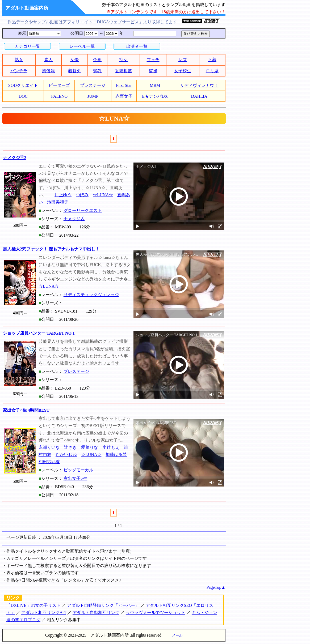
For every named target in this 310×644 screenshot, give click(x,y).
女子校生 (183, 71)
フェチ (153, 60)
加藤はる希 (116, 455)
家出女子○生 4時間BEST (26, 410)
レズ (183, 60)
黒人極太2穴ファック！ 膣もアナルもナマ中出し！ (51, 249)
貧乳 (97, 71)
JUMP (93, 96)
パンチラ (19, 71)
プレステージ (93, 85)
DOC (23, 96)
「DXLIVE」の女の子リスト (33, 605)
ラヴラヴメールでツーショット (156, 613)
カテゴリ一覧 (27, 46)
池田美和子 (58, 202)
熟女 (19, 60)
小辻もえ (111, 447)
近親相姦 (123, 71)
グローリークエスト (83, 210)
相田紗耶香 (49, 462)
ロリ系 (212, 71)
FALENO (59, 96)
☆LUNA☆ (103, 195)
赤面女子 (124, 96)
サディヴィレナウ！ (199, 85)
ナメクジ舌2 (15, 158)
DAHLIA (199, 96)
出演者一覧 (137, 46)
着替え (74, 71)
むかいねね (66, 455)
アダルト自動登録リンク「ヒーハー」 (103, 605)
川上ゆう (63, 195)
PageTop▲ (216, 587)
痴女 (123, 60)
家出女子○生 (76, 478)
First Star (124, 85)
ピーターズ (59, 85)
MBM (155, 85)
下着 (212, 60)
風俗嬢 (48, 71)
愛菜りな (90, 447)
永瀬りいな (49, 447)
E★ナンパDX (155, 96)
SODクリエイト (23, 85)
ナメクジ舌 (74, 219)
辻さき (70, 447)
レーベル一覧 (82, 46)
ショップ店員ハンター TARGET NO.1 (39, 333)
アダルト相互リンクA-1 (44, 613)
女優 (74, 60)
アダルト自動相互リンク (96, 613)
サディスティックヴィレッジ (91, 295)
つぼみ (82, 195)
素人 (48, 60)
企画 (97, 60)
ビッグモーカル (78, 470)
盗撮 (153, 71)
